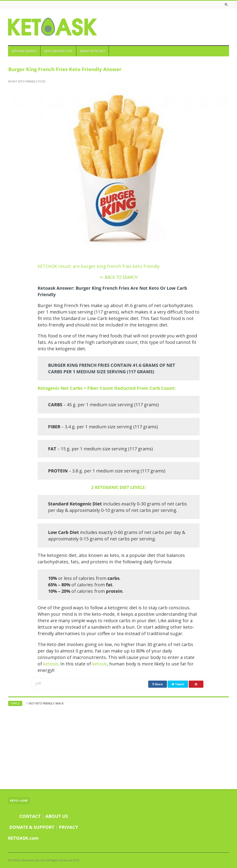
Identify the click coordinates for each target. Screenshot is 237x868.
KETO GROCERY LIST (58, 51)
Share (158, 684)
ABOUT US (57, 816)
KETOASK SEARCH (24, 51)
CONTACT (30, 816)
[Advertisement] (118, 747)
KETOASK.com (23, 838)
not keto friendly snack (46, 703)
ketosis (51, 664)
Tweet (178, 684)
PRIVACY (68, 827)
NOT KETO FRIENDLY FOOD (29, 81)
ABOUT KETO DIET (93, 51)
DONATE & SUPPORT (32, 827)
